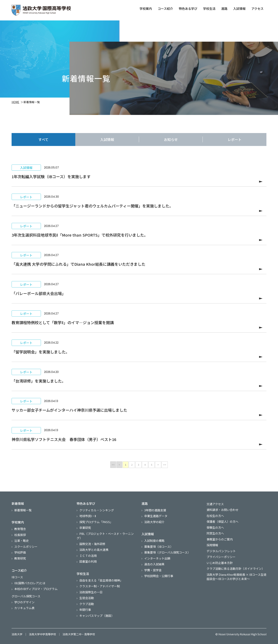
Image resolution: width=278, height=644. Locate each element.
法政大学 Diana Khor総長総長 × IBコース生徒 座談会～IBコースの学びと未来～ (236, 577)
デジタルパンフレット (221, 551)
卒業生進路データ (156, 516)
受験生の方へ (215, 527)
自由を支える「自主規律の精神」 (101, 580)
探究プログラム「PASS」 (96, 522)
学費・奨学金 (153, 570)
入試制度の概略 (154, 541)
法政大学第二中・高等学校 (79, 634)
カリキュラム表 (24, 608)
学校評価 (20, 552)
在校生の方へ (215, 516)
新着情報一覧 (23, 510)
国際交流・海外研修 (92, 544)
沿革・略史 (22, 541)
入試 (107, 140)
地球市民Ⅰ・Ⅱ (88, 516)
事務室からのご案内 (220, 539)
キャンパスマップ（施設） (97, 616)
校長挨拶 (20, 535)
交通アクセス (215, 504)
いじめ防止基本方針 (220, 563)
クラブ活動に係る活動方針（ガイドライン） (236, 569)
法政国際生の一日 (91, 592)
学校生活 (209, 8)
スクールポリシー (26, 547)
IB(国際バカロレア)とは (30, 583)
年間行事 (85, 610)
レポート (235, 139)
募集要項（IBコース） (159, 547)
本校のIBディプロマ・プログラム (36, 589)
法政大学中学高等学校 (42, 634)
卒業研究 (85, 528)
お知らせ (171, 139)
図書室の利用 (88, 561)
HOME (15, 103)
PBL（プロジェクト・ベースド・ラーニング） (105, 536)
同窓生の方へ (215, 533)
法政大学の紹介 (154, 522)
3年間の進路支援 (155, 510)
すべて (43, 139)
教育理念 (20, 529)
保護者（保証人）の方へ (222, 521)
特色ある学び (188, 8)
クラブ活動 (87, 604)
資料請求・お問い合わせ (222, 510)
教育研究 (20, 558)
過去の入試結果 (154, 564)
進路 (224, 8)
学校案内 (145, 8)
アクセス (257, 8)
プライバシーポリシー (221, 557)
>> (165, 465)
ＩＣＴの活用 (88, 556)
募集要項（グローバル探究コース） (167, 552)
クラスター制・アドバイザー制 (100, 586)
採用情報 (212, 545)
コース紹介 (165, 8)
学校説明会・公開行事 (159, 576)
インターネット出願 (157, 558)
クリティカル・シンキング (97, 510)
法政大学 (17, 634)
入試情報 (239, 8)
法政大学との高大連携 (94, 550)
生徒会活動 (87, 598)
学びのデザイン (24, 602)
